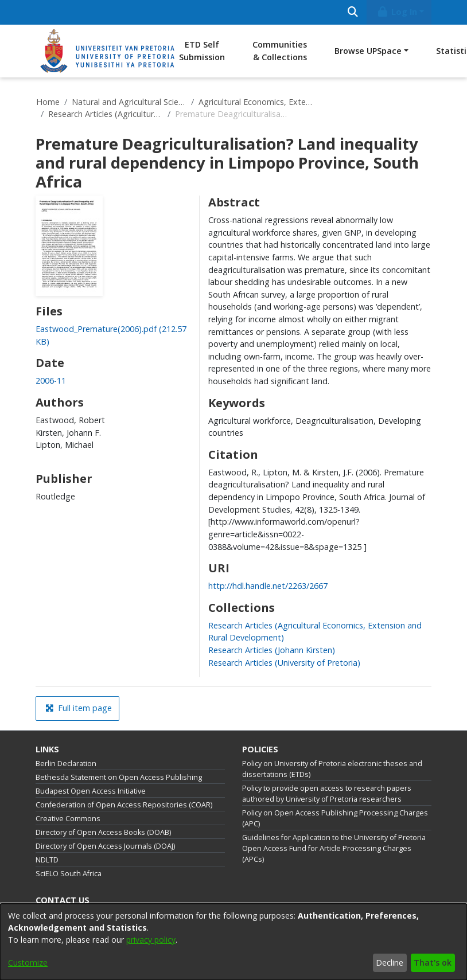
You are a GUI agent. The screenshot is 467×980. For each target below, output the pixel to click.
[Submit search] (353, 12)
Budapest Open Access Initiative (91, 791)
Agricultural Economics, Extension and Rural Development (256, 102)
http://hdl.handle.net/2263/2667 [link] (268, 586)
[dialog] (234, 942)
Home (48, 102)
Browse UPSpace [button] (368, 51)
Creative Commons (68, 819)
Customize (28, 963)
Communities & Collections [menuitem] (280, 51)
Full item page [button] (79, 708)
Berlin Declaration (66, 764)
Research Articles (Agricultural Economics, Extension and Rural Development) (106, 114)
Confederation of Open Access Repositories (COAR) (124, 805)
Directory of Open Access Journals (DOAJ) (105, 846)
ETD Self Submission (202, 51)
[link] (272, 650)
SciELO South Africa (69, 874)
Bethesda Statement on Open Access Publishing (119, 777)
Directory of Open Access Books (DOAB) (103, 832)
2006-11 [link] (51, 380)
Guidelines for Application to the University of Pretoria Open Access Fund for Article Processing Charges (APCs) (334, 848)
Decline (390, 963)
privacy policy (151, 940)
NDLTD (47, 860)
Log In (397, 12)
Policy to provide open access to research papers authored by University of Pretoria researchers (327, 794)
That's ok (433, 963)
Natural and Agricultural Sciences (129, 102)
